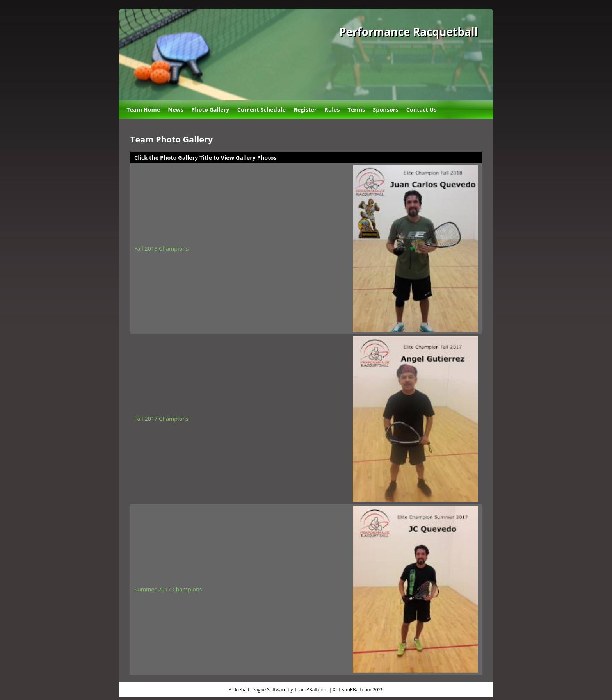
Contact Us (422, 110)
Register (305, 110)
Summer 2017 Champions (168, 589)
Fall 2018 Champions (161, 248)
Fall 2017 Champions (161, 419)
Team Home (143, 110)
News (176, 110)
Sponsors (385, 110)
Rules (332, 110)
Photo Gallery (210, 110)
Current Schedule (262, 110)
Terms (357, 110)
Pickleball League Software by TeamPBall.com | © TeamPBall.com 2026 (306, 690)
